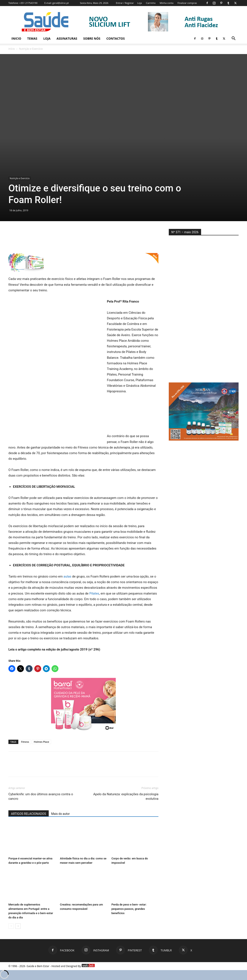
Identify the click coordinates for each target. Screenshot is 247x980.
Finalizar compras (187, 3)
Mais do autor (61, 814)
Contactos (116, 38)
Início (12, 49)
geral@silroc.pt (61, 3)
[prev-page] (11, 926)
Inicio (16, 38)
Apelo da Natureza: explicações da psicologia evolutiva (126, 796)
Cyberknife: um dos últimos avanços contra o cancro (41, 796)
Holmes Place (41, 742)
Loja (140, 3)
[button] (233, 39)
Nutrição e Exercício (20, 178)
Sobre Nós (92, 38)
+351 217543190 (28, 3)
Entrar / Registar (125, 3)
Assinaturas (67, 38)
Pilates (94, 593)
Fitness (25, 742)
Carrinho (151, 3)
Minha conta (167, 3)
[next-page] (18, 926)
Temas (32, 38)
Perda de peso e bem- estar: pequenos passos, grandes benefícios (129, 909)
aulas (67, 576)
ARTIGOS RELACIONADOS (29, 814)
